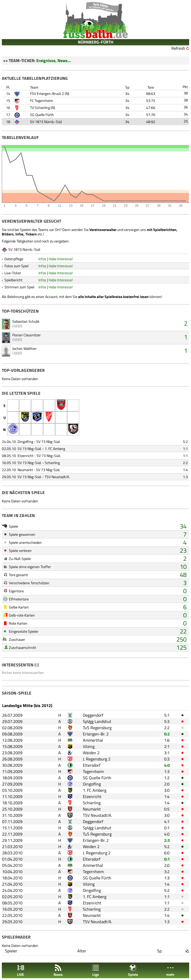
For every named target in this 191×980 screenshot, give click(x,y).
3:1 (167, 753)
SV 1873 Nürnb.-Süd (46, 122)
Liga (95, 970)
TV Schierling (40, 108)
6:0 (167, 853)
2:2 (185, 463)
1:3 (185, 477)
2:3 (167, 840)
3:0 (167, 790)
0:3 (167, 759)
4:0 (167, 765)
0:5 (167, 809)
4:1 (167, 821)
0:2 (167, 734)
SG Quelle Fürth (42, 115)
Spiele (133, 970)
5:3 (167, 721)
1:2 (167, 778)
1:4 (185, 470)
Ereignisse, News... (54, 60)
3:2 (167, 872)
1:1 (185, 449)
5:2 (185, 442)
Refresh (178, 48)
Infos (42, 259)
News (58, 970)
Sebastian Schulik (26, 321)
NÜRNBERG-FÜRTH (96, 42)
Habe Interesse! (61, 259)
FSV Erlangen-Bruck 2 (47, 93)
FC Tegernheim (42, 101)
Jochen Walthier (24, 348)
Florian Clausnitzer (27, 335)
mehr (170, 970)
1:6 (167, 740)
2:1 (167, 746)
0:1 (167, 828)
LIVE (21, 970)
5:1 (167, 715)
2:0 (167, 784)
